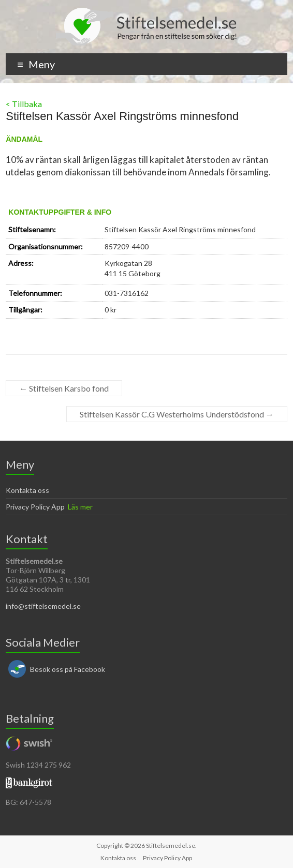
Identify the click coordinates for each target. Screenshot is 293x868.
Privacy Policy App (35, 507)
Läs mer (80, 507)
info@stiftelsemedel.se (43, 606)
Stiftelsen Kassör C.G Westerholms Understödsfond (177, 414)
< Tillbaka (24, 104)
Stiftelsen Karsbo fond (64, 388)
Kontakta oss (27, 490)
